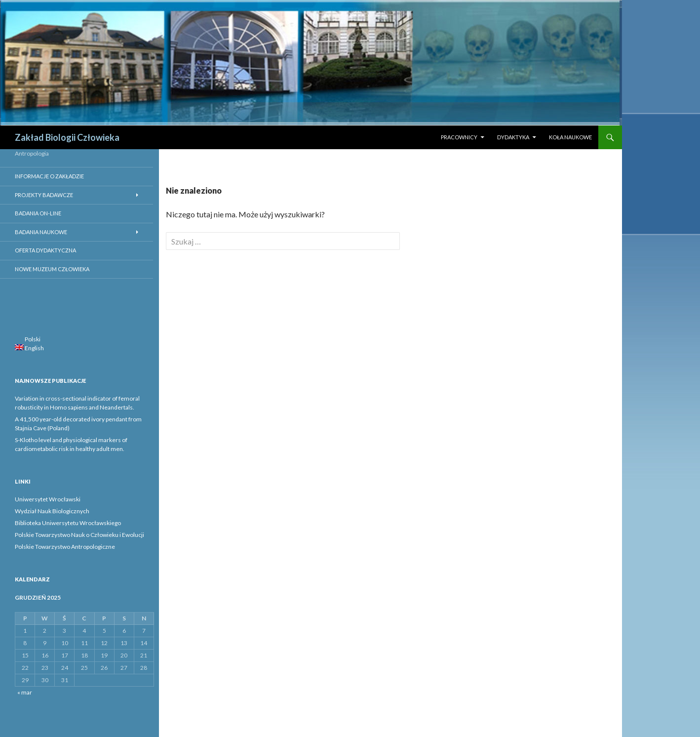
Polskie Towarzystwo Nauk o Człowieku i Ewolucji (79, 535)
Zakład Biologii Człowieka (67, 137)
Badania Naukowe (41, 232)
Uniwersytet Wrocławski (48, 499)
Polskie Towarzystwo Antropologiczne (65, 547)
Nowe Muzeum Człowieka (52, 269)
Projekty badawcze (44, 195)
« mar (25, 692)
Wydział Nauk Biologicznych (52, 511)
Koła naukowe (570, 137)
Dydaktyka (513, 137)
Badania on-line (38, 213)
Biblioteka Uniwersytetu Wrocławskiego (68, 523)
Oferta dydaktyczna (45, 250)
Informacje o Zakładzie (49, 176)
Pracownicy (459, 137)
